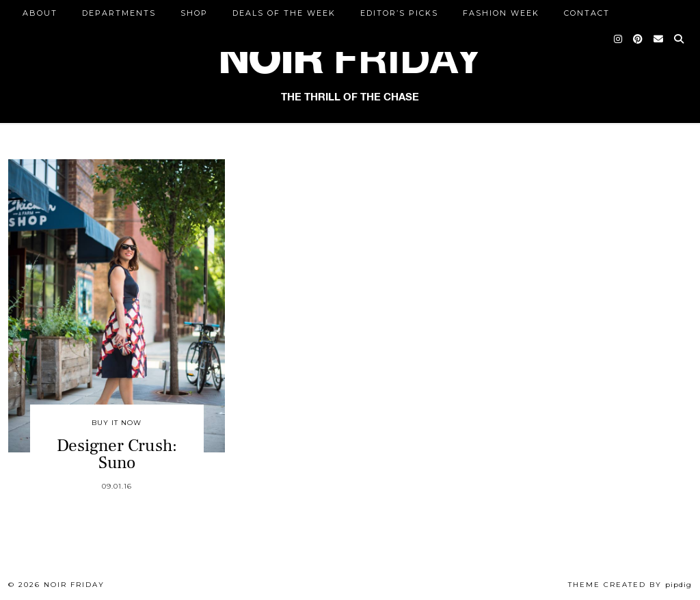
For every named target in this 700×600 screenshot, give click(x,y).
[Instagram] (619, 39)
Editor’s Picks (399, 13)
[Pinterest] (638, 39)
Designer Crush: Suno (117, 454)
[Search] (679, 39)
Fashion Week (501, 13)
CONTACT (587, 13)
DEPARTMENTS (119, 13)
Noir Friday (74, 585)
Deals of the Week (284, 13)
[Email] (659, 39)
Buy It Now (117, 423)
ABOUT (40, 13)
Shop (194, 13)
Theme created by (630, 585)
